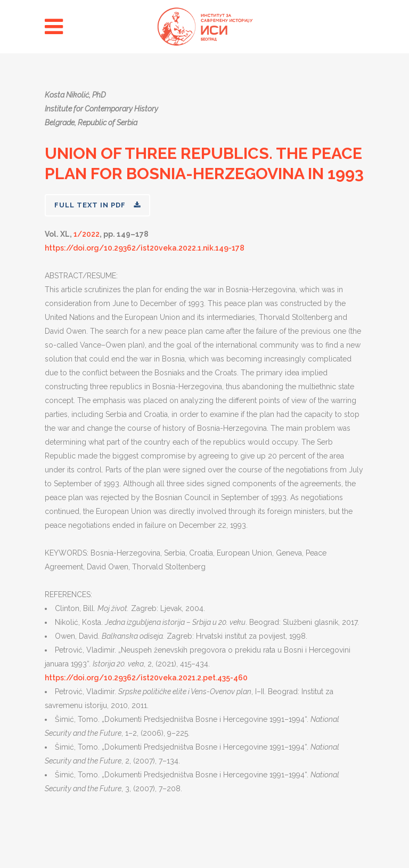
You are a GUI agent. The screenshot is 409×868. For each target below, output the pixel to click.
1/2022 (87, 234)
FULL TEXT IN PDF (97, 205)
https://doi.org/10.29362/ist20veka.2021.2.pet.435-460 (146, 678)
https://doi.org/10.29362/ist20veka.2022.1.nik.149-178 (145, 248)
